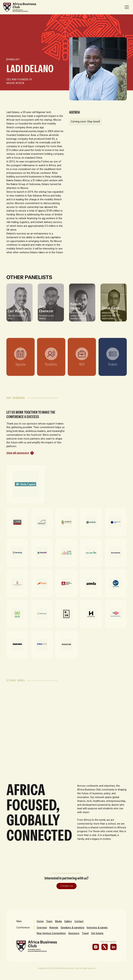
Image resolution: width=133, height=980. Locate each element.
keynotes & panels (97, 928)
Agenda (54, 928)
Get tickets (97, 933)
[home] (20, 7)
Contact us (67, 886)
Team (49, 921)
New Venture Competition (51, 933)
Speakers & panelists (72, 928)
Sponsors (74, 933)
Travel (85, 933)
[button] (126, 7)
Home (40, 921)
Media (58, 921)
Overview (42, 928)
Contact (79, 921)
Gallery (68, 921)
